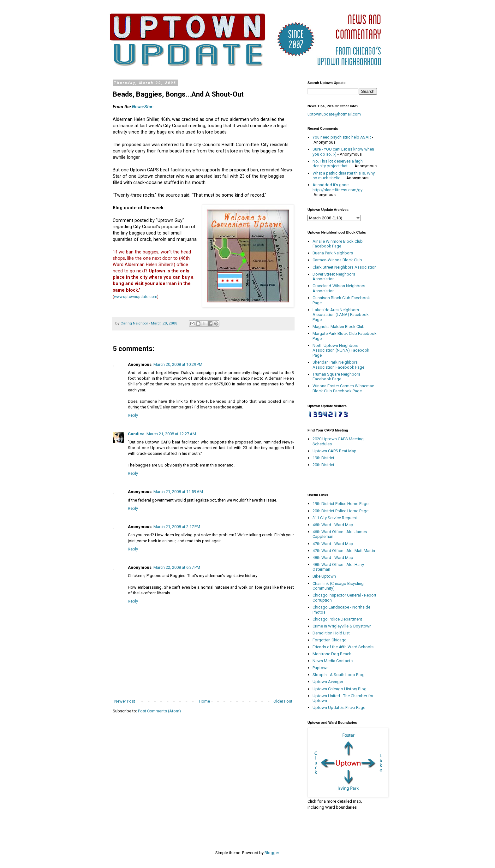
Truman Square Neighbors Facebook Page (336, 377)
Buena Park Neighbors (333, 253)
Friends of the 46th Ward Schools (343, 647)
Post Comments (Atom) (159, 711)
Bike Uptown (324, 576)
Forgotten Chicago (330, 640)
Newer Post (125, 701)
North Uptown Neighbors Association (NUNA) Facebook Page (341, 350)
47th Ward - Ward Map (333, 544)
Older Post (283, 701)
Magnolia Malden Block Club (339, 327)
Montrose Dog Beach (332, 654)
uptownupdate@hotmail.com (334, 114)
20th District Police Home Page (340, 511)
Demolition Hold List (331, 633)
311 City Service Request (335, 518)
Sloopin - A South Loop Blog (339, 675)
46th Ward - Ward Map (333, 525)
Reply (133, 415)
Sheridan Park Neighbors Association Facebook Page (338, 365)
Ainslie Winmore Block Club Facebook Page (338, 244)
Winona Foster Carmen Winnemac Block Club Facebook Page (343, 388)
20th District (323, 465)
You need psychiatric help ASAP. (342, 137)
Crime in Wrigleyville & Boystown (342, 626)
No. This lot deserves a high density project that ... (338, 164)
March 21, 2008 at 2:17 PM (177, 527)
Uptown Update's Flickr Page (339, 707)
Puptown (321, 668)
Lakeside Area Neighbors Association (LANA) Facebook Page (341, 315)
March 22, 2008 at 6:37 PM (177, 567)
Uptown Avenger (328, 682)
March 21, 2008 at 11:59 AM (178, 492)
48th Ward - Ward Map (333, 558)
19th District (323, 458)
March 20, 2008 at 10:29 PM (178, 364)
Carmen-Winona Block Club (337, 260)
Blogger (272, 853)
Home (204, 701)
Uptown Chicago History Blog (340, 689)
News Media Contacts (333, 661)
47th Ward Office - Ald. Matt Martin (344, 551)
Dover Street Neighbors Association (334, 277)
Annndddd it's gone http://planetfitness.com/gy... (339, 187)
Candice (136, 434)
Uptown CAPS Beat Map (334, 451)
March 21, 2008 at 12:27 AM (171, 434)
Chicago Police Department (337, 619)
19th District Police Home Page (340, 504)
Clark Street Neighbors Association (345, 267)
